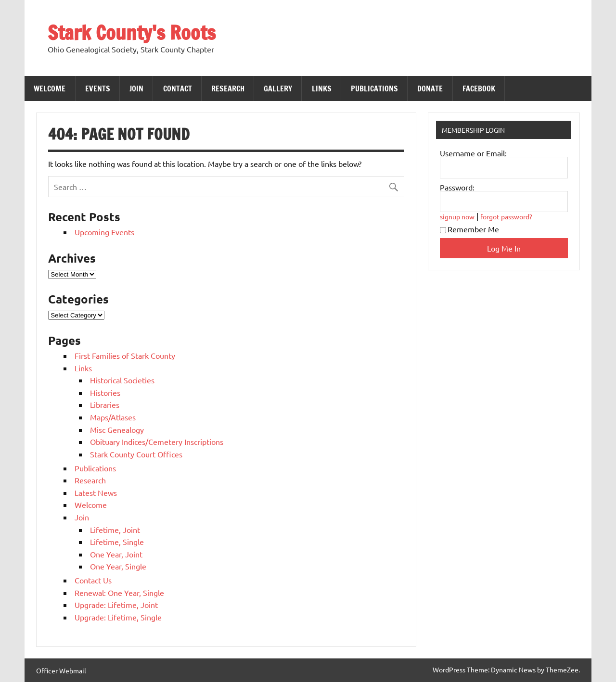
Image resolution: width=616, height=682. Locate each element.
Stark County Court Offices (136, 454)
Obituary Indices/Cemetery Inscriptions (157, 442)
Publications (374, 88)
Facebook (479, 88)
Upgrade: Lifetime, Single (118, 617)
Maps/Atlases (113, 417)
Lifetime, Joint (115, 530)
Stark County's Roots (132, 32)
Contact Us (93, 580)
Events (98, 88)
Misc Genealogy (117, 429)
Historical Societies (122, 380)
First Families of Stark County (125, 355)
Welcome (50, 88)
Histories (105, 392)
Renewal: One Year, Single (119, 593)
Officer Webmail (61, 670)
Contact (178, 88)
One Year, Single (118, 566)
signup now (457, 216)
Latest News (96, 493)
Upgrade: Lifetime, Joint (116, 605)
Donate (430, 88)
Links (322, 88)
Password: (457, 187)
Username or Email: (473, 153)
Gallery (278, 88)
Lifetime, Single (117, 542)
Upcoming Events (104, 232)
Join (136, 88)
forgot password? (506, 216)
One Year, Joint (116, 554)
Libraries (105, 404)
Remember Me (469, 229)
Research (228, 88)
